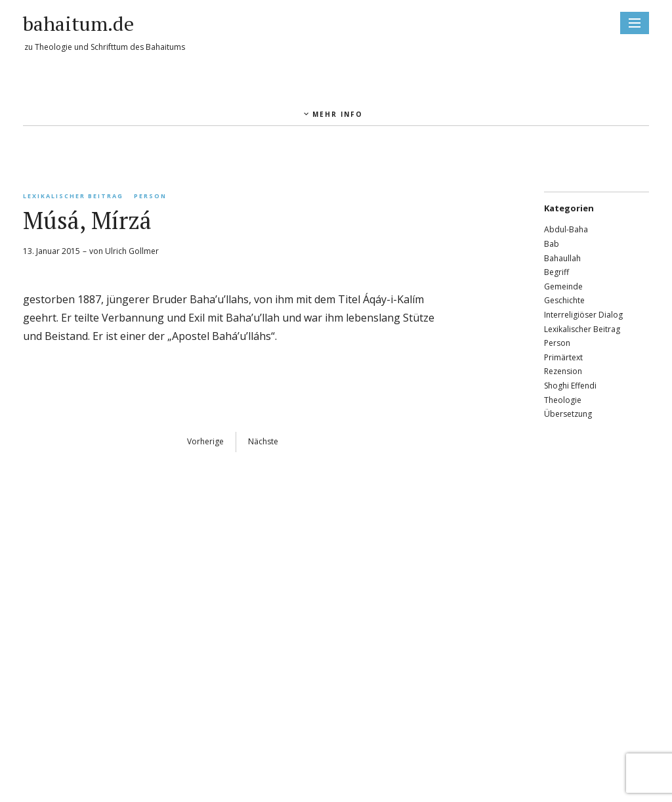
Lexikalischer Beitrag (73, 196)
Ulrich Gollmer (132, 251)
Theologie (563, 400)
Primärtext (563, 357)
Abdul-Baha (566, 229)
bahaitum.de (78, 24)
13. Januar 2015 (52, 251)
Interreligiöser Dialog (583, 315)
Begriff (556, 272)
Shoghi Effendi (570, 386)
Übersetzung (568, 414)
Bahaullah (562, 258)
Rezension (563, 371)
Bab (552, 244)
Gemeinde (563, 286)
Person (150, 196)
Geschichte (564, 300)
